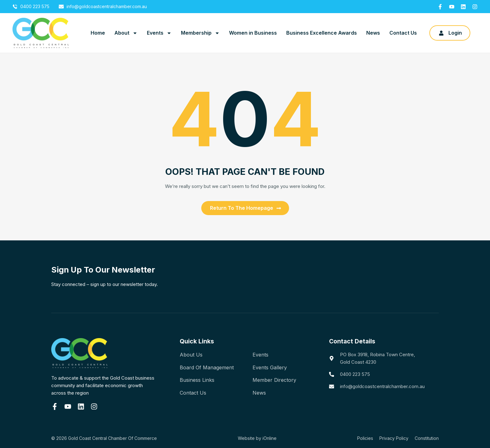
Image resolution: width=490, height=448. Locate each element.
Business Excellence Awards (322, 33)
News (373, 33)
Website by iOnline (257, 438)
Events (159, 33)
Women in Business (253, 33)
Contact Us (403, 33)
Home (98, 33)
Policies (365, 438)
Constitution (427, 438)
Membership (200, 33)
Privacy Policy (394, 438)
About (126, 33)
